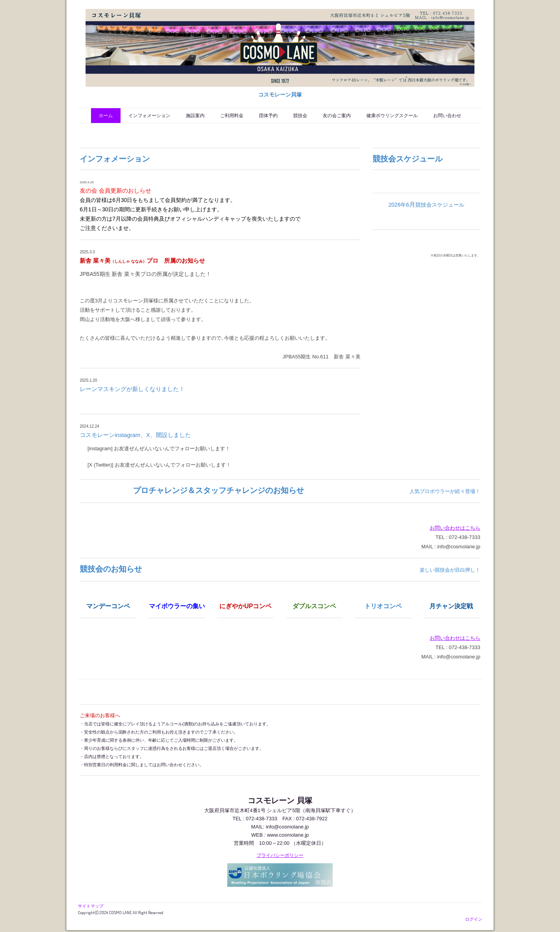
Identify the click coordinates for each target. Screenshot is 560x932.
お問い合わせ (447, 116)
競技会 (300, 116)
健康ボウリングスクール (392, 116)
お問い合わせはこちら (455, 528)
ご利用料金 (232, 116)
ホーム (106, 116)
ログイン (474, 919)
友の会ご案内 (337, 116)
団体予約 (268, 116)
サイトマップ (91, 906)
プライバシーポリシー (280, 855)
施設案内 (195, 116)
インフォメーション (149, 116)
